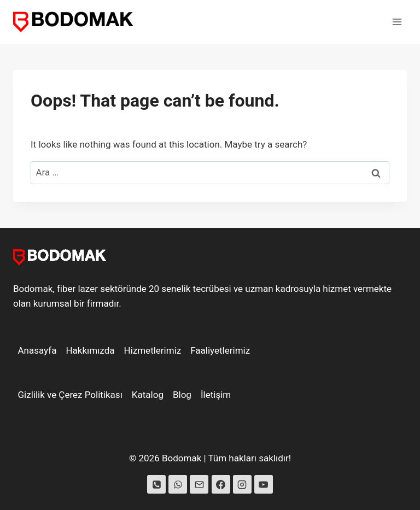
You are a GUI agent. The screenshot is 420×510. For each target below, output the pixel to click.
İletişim (216, 395)
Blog (182, 395)
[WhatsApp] (178, 484)
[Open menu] (397, 22)
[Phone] (156, 484)
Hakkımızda (90, 350)
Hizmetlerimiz (153, 350)
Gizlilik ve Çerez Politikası (70, 395)
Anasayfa (37, 350)
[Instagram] (242, 484)
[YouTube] (264, 484)
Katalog (148, 395)
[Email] (199, 484)
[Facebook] (221, 484)
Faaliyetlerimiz (220, 350)
